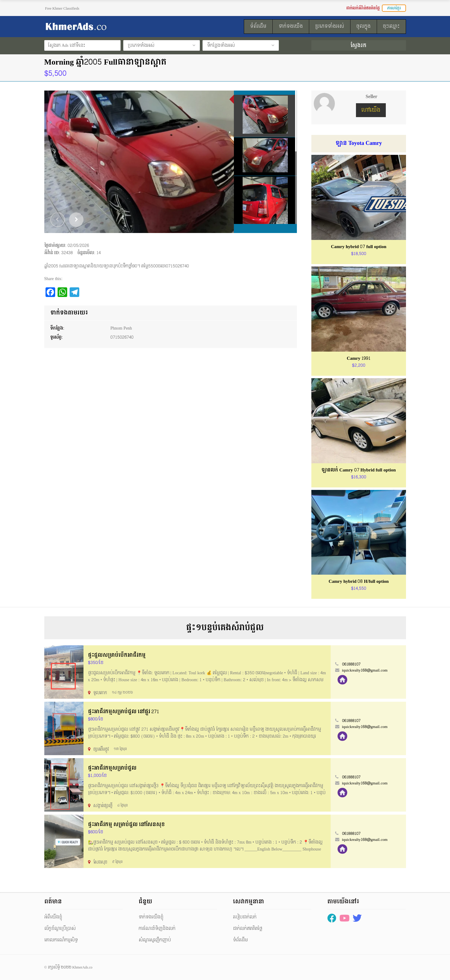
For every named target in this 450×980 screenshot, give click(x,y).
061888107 (351, 664)
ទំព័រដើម (240, 940)
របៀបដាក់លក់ (245, 917)
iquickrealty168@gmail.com (365, 670)
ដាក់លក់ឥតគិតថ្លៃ (248, 929)
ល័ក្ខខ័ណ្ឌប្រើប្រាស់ (60, 929)
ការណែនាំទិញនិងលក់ (157, 929)
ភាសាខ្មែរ (394, 8)
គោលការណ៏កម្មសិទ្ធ (61, 940)
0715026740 (122, 337)
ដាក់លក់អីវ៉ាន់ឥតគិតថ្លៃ (363, 8)
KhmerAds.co (82, 967)
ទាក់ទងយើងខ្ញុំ (151, 917)
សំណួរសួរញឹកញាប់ (155, 940)
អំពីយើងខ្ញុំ (53, 917)
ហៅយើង (371, 110)
